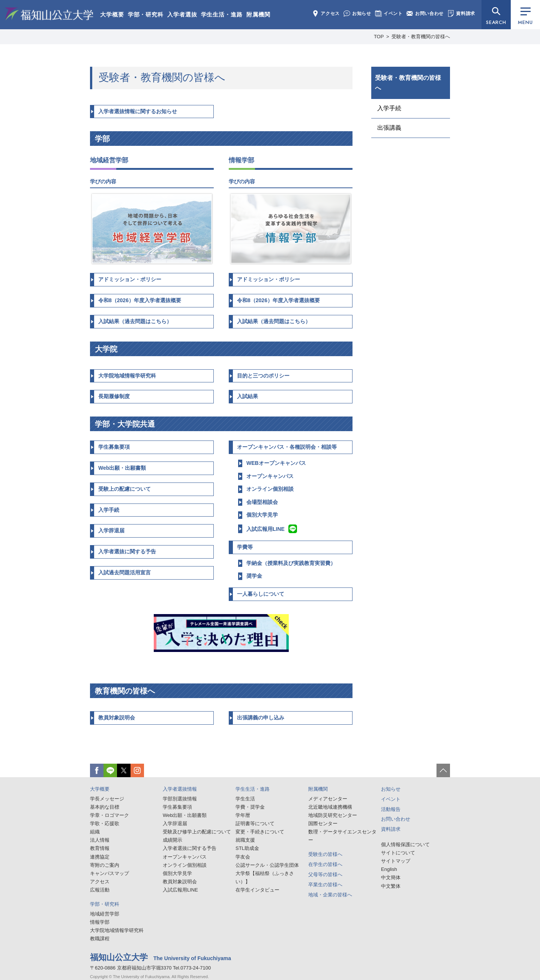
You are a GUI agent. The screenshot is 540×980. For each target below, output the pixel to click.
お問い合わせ (425, 13)
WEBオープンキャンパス (276, 463)
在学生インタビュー (257, 890)
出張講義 (389, 128)
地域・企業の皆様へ (330, 895)
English (389, 869)
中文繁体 (391, 886)
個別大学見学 (262, 515)
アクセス (326, 13)
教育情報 (100, 848)
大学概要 (112, 14)
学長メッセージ (107, 799)
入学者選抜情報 (180, 789)
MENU (525, 17)
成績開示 (172, 840)
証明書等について (255, 823)
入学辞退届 (111, 530)
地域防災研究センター (333, 815)
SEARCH (496, 22)
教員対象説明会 (117, 718)
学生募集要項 (114, 447)
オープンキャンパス (270, 476)
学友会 (243, 857)
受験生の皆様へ (325, 854)
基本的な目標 (105, 807)
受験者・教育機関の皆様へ (408, 83)
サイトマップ (396, 861)
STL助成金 (247, 848)
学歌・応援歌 (105, 823)
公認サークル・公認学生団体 (267, 865)
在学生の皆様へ (325, 864)
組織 (95, 832)
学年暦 (243, 815)
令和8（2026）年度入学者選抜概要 (140, 300)
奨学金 (254, 576)
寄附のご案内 (105, 865)
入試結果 (247, 396)
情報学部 (100, 922)
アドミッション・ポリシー (130, 279)
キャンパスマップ (109, 873)
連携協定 (100, 857)
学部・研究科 (146, 14)
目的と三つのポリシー (263, 376)
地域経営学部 (105, 914)
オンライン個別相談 (270, 489)
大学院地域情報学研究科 (127, 376)
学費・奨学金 (250, 807)
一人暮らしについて (261, 594)
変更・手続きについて (260, 832)
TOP (379, 37)
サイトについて (398, 853)
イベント (389, 13)
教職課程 (100, 939)
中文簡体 (391, 877)
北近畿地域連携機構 (330, 807)
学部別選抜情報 (180, 799)
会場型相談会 (262, 502)
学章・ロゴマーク (109, 815)
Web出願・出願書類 (122, 468)
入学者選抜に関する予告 (127, 551)
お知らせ (357, 13)
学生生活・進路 (222, 14)
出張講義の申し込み (261, 718)
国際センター (323, 823)
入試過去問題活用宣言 (124, 572)
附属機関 (258, 14)
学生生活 (245, 799)
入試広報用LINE (272, 529)
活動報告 (391, 809)
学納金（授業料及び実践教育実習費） (291, 563)
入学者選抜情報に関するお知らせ (138, 111)
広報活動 (100, 890)
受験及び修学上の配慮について (197, 832)
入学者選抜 (182, 14)
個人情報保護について (405, 844)
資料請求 (461, 13)
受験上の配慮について (124, 489)
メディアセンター (328, 799)
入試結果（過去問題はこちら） (135, 321)
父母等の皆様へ (325, 874)
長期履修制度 (114, 396)
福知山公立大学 (49, 14)
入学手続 (109, 510)
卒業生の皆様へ (325, 885)
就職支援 (245, 840)
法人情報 (100, 840)
